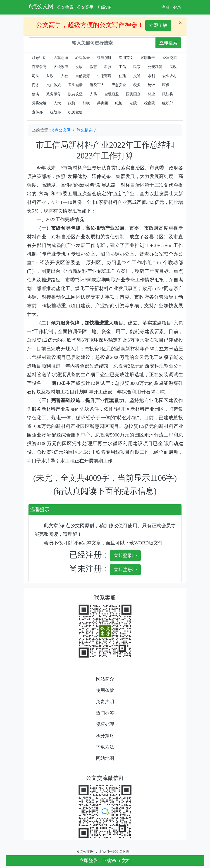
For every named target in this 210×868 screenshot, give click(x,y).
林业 (151, 94)
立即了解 (158, 25)
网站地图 (105, 758)
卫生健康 (75, 85)
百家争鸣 (39, 67)
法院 (133, 103)
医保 (166, 85)
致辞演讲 (104, 58)
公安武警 (155, 67)
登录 (177, 7)
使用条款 (105, 690)
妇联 (86, 103)
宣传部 (37, 112)
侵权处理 (105, 724)
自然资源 (83, 76)
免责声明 (105, 702)
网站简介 (105, 679)
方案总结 (61, 58)
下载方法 (105, 747)
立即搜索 (168, 43)
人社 (64, 76)
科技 (108, 67)
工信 (122, 67)
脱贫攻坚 (75, 94)
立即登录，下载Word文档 (105, 861)
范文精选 (84, 130)
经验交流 (169, 58)
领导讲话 (39, 58)
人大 (57, 103)
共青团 (103, 103)
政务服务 (54, 94)
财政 (50, 76)
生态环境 (104, 76)
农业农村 (169, 76)
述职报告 (148, 58)
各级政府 (61, 67)
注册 (165, 7)
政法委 (168, 94)
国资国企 (133, 94)
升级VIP (104, 7)
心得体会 (83, 58)
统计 (151, 85)
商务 (36, 85)
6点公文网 (41, 6)
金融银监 (112, 94)
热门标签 (105, 713)
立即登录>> (125, 556)
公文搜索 (65, 7)
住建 (122, 76)
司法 (36, 76)
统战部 (55, 112)
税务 (137, 85)
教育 (93, 67)
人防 (93, 94)
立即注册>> (125, 570)
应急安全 (119, 85)
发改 (79, 67)
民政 (173, 67)
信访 (36, 94)
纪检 (119, 103)
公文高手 (85, 7)
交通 (137, 76)
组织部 (168, 103)
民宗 (137, 67)
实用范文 (126, 58)
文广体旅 (54, 85)
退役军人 (97, 85)
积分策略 (105, 736)
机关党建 (75, 112)
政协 (72, 103)
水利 (151, 76)
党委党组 (39, 103)
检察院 (150, 103)
